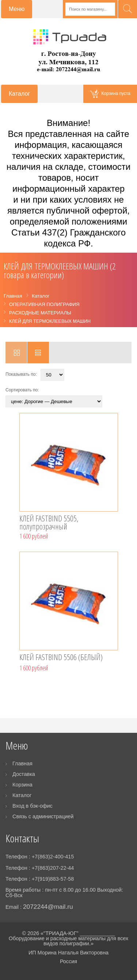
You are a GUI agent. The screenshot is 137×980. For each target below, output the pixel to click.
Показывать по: (21, 374)
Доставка (24, 774)
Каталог (22, 795)
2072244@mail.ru (48, 907)
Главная (22, 763)
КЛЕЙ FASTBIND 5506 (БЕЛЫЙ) (61, 658)
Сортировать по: (22, 390)
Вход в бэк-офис (33, 806)
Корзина (22, 785)
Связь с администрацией (43, 816)
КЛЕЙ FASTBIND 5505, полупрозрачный (49, 523)
